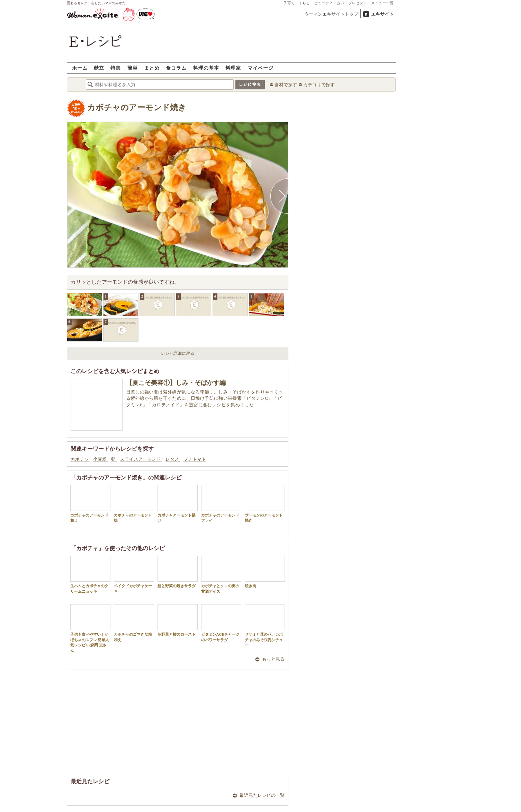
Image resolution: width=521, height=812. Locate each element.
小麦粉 (100, 459)
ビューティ (324, 3)
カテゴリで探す (319, 85)
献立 (99, 68)
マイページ (260, 68)
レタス (173, 459)
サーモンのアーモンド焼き (265, 504)
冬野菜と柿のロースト (178, 620)
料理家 (233, 68)
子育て (289, 3)
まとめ (152, 68)
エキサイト (382, 14)
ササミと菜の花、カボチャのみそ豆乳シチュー (265, 626)
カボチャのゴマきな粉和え (134, 623)
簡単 (133, 68)
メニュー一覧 (383, 3)
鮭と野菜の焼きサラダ (178, 572)
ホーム (80, 68)
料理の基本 (206, 68)
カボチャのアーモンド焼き (137, 108)
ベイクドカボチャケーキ (134, 574)
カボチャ (80, 459)
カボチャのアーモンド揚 (134, 504)
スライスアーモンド (141, 459)
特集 (116, 68)
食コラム (176, 68)
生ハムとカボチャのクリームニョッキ (90, 574)
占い (341, 3)
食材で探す (286, 85)
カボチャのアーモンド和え (90, 504)
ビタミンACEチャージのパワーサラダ (221, 623)
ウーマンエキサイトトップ (331, 14)
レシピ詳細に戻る (178, 353)
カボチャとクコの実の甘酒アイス (221, 574)
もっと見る (273, 659)
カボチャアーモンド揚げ (178, 504)
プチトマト (195, 459)
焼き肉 (265, 572)
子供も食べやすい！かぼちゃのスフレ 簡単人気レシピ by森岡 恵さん (90, 628)
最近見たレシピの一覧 (262, 795)
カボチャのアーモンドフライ (221, 504)
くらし (304, 3)
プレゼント (358, 3)
